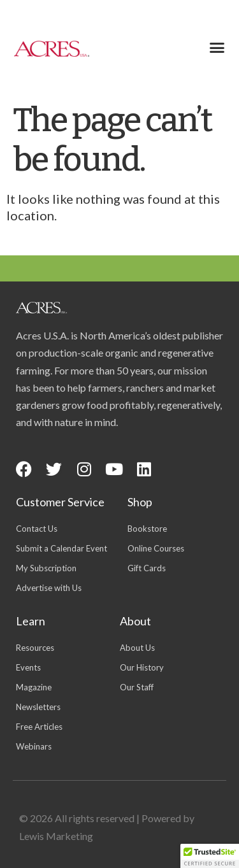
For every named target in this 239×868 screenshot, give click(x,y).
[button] (217, 48)
